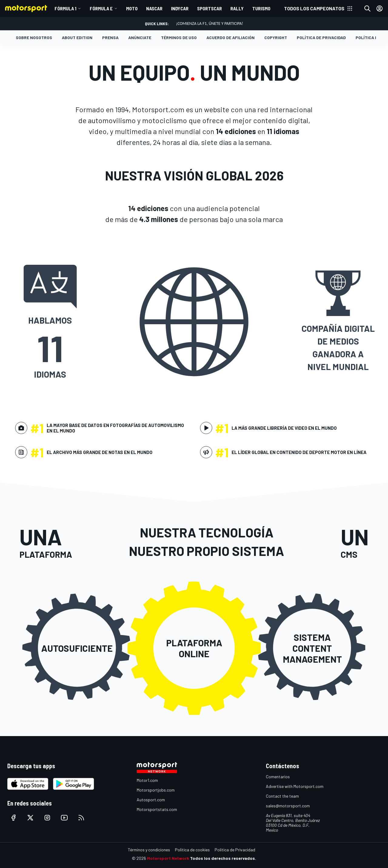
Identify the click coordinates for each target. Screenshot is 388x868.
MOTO (132, 8)
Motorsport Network (168, 858)
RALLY (237, 8)
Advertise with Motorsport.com (295, 786)
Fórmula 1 (65, 8)
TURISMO (261, 8)
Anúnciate (140, 37)
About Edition (77, 37)
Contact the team (282, 796)
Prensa (110, 37)
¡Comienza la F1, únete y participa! (210, 24)
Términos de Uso (179, 37)
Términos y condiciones (149, 850)
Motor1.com (147, 780)
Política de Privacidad (321, 37)
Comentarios (278, 777)
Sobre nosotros (34, 37)
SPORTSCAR (209, 8)
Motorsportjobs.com (156, 790)
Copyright (276, 37)
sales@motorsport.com (288, 806)
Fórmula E (101, 8)
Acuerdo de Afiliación (231, 37)
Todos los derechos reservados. (223, 858)
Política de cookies (192, 850)
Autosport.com (151, 800)
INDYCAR (180, 8)
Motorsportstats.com (157, 809)
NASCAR (154, 8)
